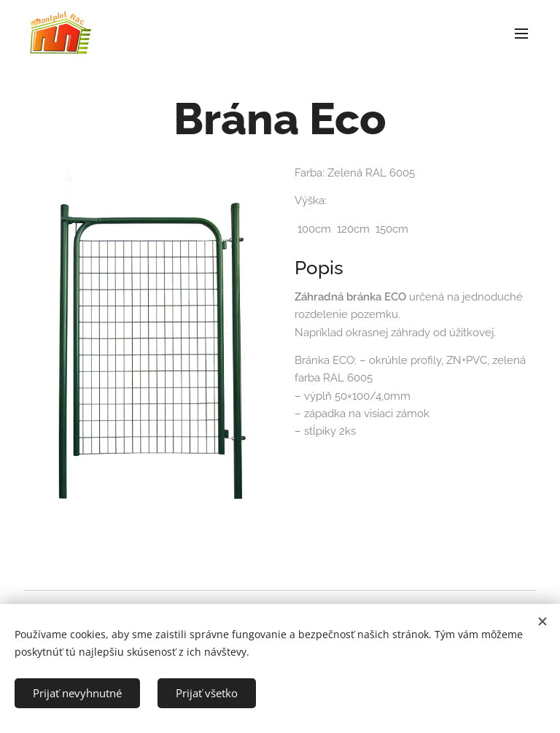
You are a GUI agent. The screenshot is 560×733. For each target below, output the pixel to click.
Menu (521, 34)
